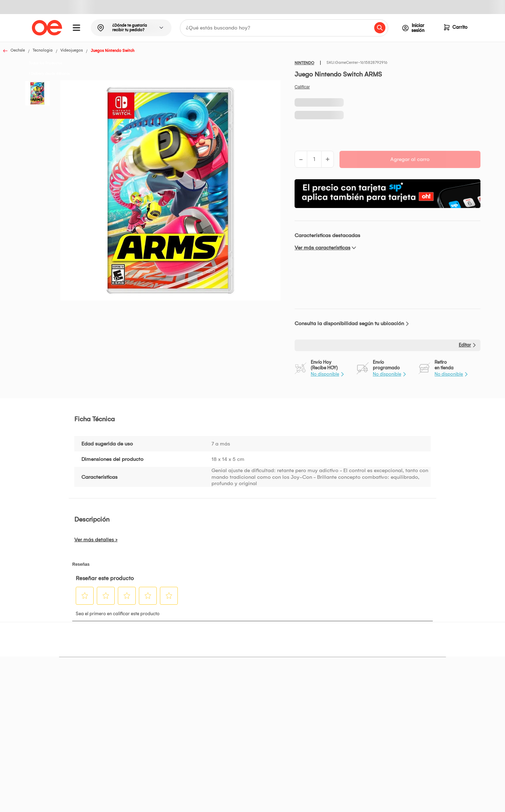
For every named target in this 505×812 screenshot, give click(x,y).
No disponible (325, 374)
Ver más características (322, 248)
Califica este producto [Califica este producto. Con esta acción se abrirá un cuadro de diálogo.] (302, 87)
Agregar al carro (410, 159)
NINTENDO (304, 63)
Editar (465, 345)
